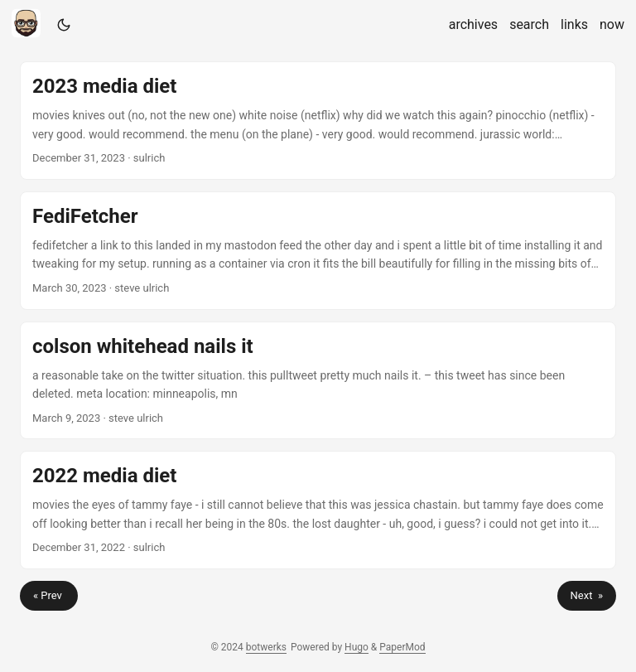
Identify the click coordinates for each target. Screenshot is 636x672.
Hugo (357, 647)
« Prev (49, 595)
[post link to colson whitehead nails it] (318, 381)
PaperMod (402, 647)
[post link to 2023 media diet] (318, 121)
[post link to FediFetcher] (318, 251)
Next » (587, 595)
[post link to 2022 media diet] (318, 510)
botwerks (266, 647)
